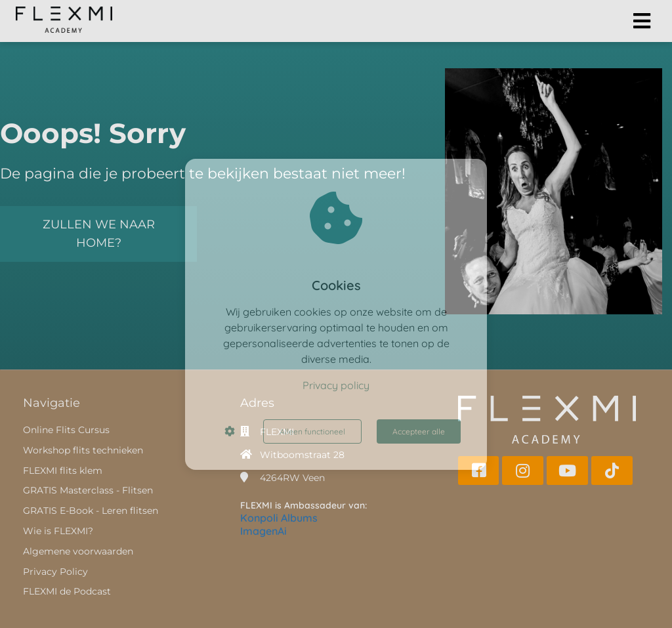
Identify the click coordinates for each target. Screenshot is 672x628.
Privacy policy (336, 385)
